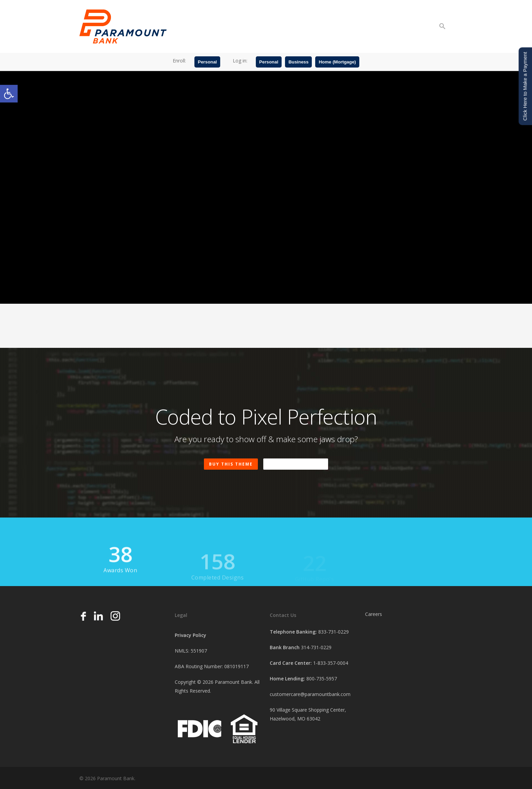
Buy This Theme (231, 464)
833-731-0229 (334, 632)
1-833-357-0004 (331, 663)
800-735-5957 (322, 679)
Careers (374, 614)
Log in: (240, 61)
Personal (207, 62)
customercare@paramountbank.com (310, 694)
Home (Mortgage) (337, 62)
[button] (9, 94)
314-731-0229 (316, 647)
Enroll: (179, 61)
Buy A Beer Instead (296, 464)
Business (298, 62)
